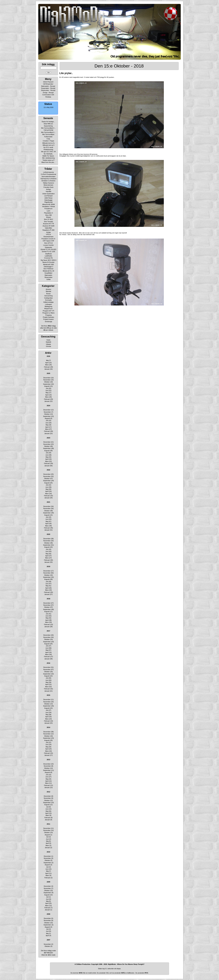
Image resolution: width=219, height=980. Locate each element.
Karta (48, 340)
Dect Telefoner (49, 269)
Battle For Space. (49, 156)
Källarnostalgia (48, 302)
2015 (48, 695)
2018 (48, 599)
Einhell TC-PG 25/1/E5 (48, 249)
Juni (47, 391)
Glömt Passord (48, 82)
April (47, 363)
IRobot (48, 217)
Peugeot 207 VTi (48, 311)
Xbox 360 (48, 215)
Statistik (49, 342)
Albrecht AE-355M (49, 204)
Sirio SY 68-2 (49, 219)
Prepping (48, 315)
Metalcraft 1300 (48, 264)
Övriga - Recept (48, 93)
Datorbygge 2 (48, 267)
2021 (48, 502)
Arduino (48, 289)
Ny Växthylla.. (48, 154)
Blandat (48, 291)
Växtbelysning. (48, 149)
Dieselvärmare (49, 237)
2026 (48, 356)
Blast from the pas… (48, 162)
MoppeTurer (48, 309)
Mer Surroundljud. (48, 134)
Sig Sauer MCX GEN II (48, 260)
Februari (47, 367)
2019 (48, 566)
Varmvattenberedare (48, 177)
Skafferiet (48, 254)
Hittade (49, 344)
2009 (48, 882)
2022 (48, 470)
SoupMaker (48, 273)
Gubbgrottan (48, 298)
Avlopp (48, 189)
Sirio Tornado (49, 222)
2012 (48, 792)
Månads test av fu (49, 143)
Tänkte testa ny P (48, 160)
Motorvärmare (48, 185)
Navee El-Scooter (48, 262)
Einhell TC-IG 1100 (48, 252)
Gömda (48, 346)
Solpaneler (49, 247)
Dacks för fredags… (48, 122)
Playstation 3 (49, 213)
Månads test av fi (48, 145)
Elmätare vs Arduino (48, 181)
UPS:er (48, 234)
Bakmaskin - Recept (48, 86)
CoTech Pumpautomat (49, 174)
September (47, 384)
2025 (48, 373)
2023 (48, 438)
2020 (48, 534)
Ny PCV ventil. (49, 147)
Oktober (47, 382)
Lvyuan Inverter (48, 245)
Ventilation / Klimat (49, 206)
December (47, 378)
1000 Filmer (48, 198)
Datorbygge (49, 200)
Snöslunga (48, 322)
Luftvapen (48, 304)
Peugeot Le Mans (48, 313)
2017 (48, 631)
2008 (48, 914)
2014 (48, 727)
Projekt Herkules (49, 317)
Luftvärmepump (48, 172)
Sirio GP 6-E (49, 243)
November (47, 380)
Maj (47, 360)
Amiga (48, 232)
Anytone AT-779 (48, 224)
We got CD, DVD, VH (48, 152)
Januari (47, 369)
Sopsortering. (48, 126)
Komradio (48, 300)
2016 (48, 663)
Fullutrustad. (49, 137)
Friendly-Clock (48, 187)
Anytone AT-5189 (48, 226)
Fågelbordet (49, 202)
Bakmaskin (48, 275)
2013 (48, 760)
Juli (47, 388)
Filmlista (48, 97)
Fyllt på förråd (48, 130)
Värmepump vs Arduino (48, 179)
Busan (48, 294)
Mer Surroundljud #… (49, 128)
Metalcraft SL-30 (49, 271)
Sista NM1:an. (48, 124)
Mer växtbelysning (49, 158)
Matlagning (48, 306)
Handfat (49, 191)
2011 (48, 824)
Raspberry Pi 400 (49, 230)
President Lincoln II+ (48, 239)
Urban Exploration (48, 194)
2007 (48, 940)
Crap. (49, 139)
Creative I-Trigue (48, 141)
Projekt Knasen (49, 319)
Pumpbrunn (49, 209)
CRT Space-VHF (48, 241)
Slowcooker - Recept (48, 90)
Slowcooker (49, 277)
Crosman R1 (48, 258)
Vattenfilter (48, 228)
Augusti (47, 386)
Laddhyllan (48, 256)
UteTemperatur (48, 84)
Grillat (49, 279)
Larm (48, 211)
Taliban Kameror (48, 183)
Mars (47, 365)
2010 (48, 852)
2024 (48, 406)
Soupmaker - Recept (48, 88)
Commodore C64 (48, 95)
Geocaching (49, 296)
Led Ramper (49, 196)
